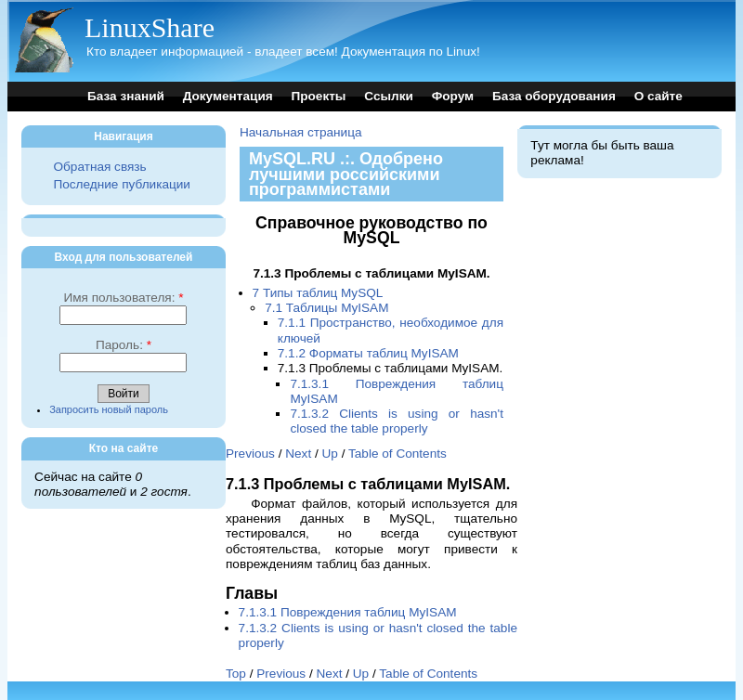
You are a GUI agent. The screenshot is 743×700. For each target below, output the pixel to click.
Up (330, 454)
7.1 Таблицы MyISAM (326, 308)
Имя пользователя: (123, 298)
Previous (250, 454)
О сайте (658, 96)
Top (236, 674)
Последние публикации (121, 184)
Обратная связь (99, 167)
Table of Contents (398, 454)
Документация (228, 96)
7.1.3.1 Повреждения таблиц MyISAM (348, 612)
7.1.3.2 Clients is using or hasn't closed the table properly (397, 421)
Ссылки (389, 96)
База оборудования (554, 96)
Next (298, 454)
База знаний (126, 96)
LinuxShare (150, 27)
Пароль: (124, 345)
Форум (453, 96)
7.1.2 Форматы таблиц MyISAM (368, 353)
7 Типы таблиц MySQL (318, 293)
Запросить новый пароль (109, 409)
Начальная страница (301, 132)
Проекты (318, 96)
